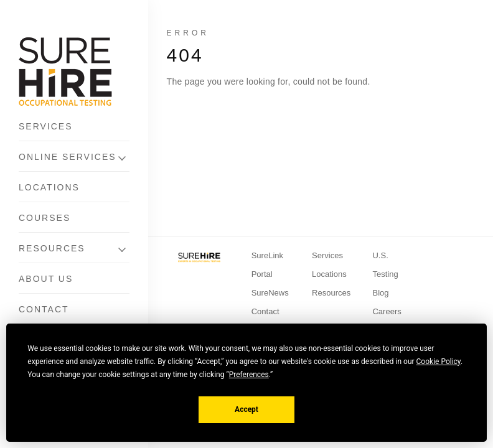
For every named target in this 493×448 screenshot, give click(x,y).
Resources (52, 248)
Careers (387, 311)
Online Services (68, 157)
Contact (44, 309)
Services (46, 126)
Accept (247, 409)
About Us (46, 279)
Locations (49, 187)
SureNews (270, 293)
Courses (45, 218)
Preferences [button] (249, 375)
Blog (380, 293)
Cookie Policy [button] (439, 362)
